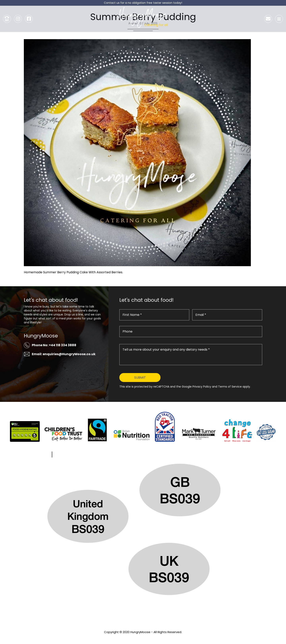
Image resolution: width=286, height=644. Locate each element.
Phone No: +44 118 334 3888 (54, 345)
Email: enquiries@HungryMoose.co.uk (64, 354)
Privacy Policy (143, 637)
